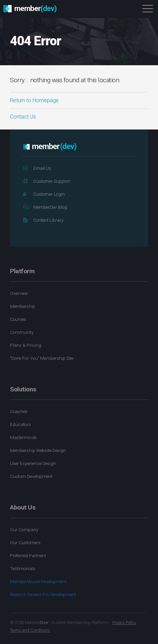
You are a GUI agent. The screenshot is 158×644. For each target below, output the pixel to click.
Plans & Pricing (26, 345)
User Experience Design (33, 463)
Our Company (24, 530)
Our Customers (25, 542)
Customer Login (44, 194)
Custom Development (31, 476)
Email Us (37, 168)
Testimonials (23, 568)
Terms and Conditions (30, 630)
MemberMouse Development (38, 581)
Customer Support (46, 181)
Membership (23, 306)
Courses (18, 319)
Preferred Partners (28, 555)
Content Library (43, 220)
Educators (20, 424)
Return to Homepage (34, 100)
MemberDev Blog (45, 207)
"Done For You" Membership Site (42, 358)
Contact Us (23, 117)
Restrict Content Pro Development (43, 594)
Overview (19, 293)
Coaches (19, 411)
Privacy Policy (124, 623)
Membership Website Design (38, 450)
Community (22, 332)
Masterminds (23, 437)
